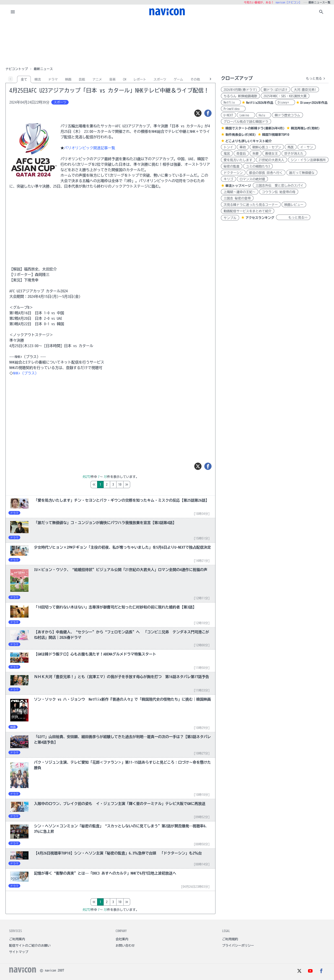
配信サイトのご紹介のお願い (30, 946)
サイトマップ (19, 952)
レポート (140, 79)
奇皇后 (241, 154)
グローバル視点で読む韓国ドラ (246, 122)
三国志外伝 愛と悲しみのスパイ (280, 186)
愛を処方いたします (238, 160)
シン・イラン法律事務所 (308, 160)
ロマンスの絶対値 (252, 179)
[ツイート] (198, 113)
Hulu (264, 115)
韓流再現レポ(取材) (305, 128)
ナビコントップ (17, 69)
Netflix (231, 102)
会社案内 (122, 939)
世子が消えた (294, 154)
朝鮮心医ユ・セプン (267, 147)
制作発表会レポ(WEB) (241, 135)
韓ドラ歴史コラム (287, 115)
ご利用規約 (230, 939)
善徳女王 (272, 154)
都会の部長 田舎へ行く (266, 173)
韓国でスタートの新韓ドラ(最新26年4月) (255, 128)
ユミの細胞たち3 (258, 166)
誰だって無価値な (302, 173)
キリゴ (228, 179)
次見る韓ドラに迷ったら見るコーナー (251, 205)
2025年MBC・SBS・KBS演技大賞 (285, 96)
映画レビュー (294, 205)
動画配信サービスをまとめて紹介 (248, 211)
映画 (68, 79)
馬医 (291, 147)
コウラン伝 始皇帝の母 (279, 192)
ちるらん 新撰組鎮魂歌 (240, 96)
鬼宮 (227, 154)
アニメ (97, 79)
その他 (195, 79)
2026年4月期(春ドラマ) (240, 90)
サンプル (230, 218)
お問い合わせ (125, 946)
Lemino (246, 115)
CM (124, 79)
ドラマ (53, 79)
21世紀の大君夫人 (272, 160)
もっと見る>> (293, 217)
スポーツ (160, 79)
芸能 (82, 79)
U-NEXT (228, 115)
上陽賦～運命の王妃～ (240, 192)
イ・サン (307, 147)
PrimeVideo (233, 109)
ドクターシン (233, 173)
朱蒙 (256, 154)
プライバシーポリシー (238, 946)
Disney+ (285, 102)
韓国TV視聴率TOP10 (276, 135)
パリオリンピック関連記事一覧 (90, 148)
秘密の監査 (232, 166)
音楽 (112, 79)
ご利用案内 (17, 939)
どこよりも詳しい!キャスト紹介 (249, 141)
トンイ (228, 147)
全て (24, 79)
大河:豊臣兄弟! (305, 90)
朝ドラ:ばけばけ (276, 90)
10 (139, 485)
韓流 (38, 79)
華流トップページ (238, 186)
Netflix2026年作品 (260, 103)
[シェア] (208, 113)
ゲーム (178, 79)
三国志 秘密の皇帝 (237, 198)
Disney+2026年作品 (314, 103)
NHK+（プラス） (26, 373)
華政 (243, 147)
